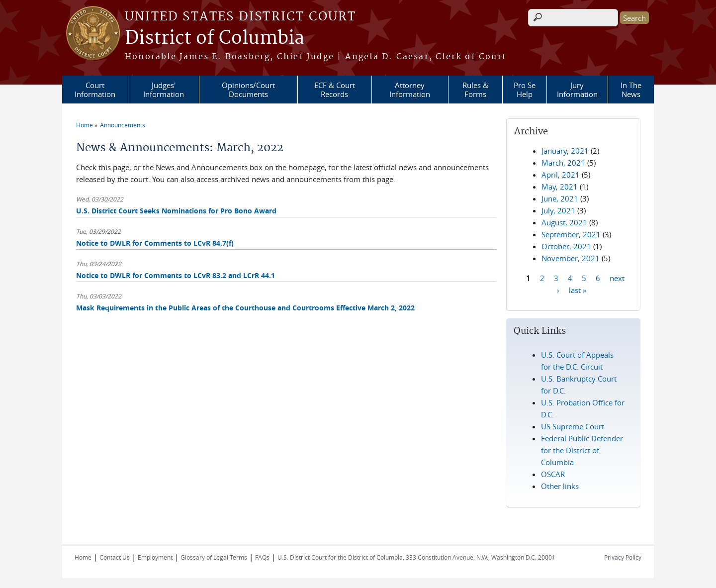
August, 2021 (564, 222)
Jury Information (577, 90)
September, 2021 (571, 234)
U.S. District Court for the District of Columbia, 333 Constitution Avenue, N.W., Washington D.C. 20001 (416, 557)
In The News (631, 90)
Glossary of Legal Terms (214, 557)
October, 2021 (566, 246)
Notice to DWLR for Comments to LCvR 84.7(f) (155, 243)
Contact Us (115, 557)
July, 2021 (558, 210)
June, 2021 (560, 198)
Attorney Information (410, 90)
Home (85, 125)
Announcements (123, 125)
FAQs (262, 557)
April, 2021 (561, 175)
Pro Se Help (525, 90)
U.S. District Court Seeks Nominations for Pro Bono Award (176, 211)
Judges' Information (164, 90)
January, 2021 (565, 151)
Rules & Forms (475, 90)
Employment (155, 557)
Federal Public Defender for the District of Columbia (582, 450)
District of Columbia (215, 38)
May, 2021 (560, 187)
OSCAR (553, 474)
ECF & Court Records (335, 90)
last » (578, 290)
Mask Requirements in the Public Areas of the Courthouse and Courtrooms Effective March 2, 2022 (245, 308)
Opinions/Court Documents (248, 90)
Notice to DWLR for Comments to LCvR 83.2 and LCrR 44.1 (176, 275)
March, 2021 (563, 163)
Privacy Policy (623, 557)
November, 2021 (571, 258)
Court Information (95, 90)
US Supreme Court (573, 426)
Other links (560, 486)
